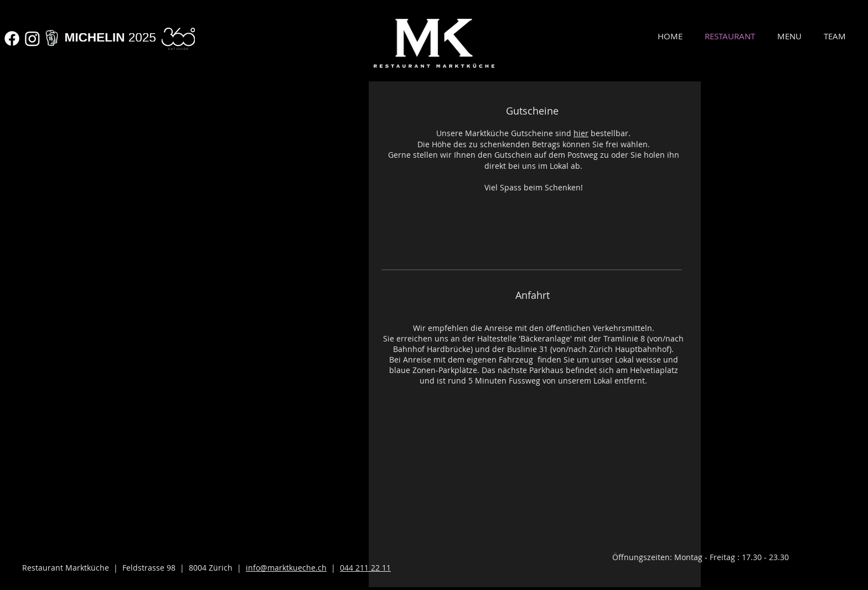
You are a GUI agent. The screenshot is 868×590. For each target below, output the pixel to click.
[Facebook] (12, 38)
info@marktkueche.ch (286, 568)
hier (581, 133)
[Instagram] (32, 38)
